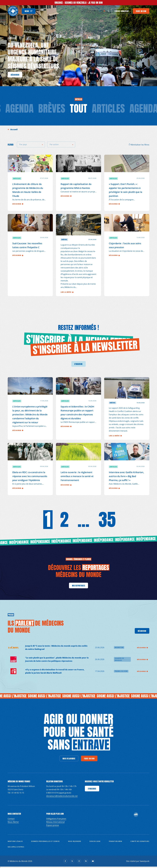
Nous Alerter (13, 822)
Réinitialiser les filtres (139, 145)
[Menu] (29, 11)
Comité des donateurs (140, 841)
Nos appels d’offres (16, 847)
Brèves (52, 108)
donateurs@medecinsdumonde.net (62, 796)
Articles (108, 108)
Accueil (14, 129)
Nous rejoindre (75, 841)
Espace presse (53, 825)
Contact (11, 819)
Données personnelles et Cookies (45, 841)
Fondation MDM (115, 841)
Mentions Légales (15, 841)
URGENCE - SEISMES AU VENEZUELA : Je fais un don (79, 3)
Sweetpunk (144, 861)
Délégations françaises (56, 819)
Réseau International (55, 822)
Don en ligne (95, 841)
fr (104, 11)
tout (78, 108)
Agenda (19, 108)
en (100, 11)
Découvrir (143, 648)
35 (107, 520)
